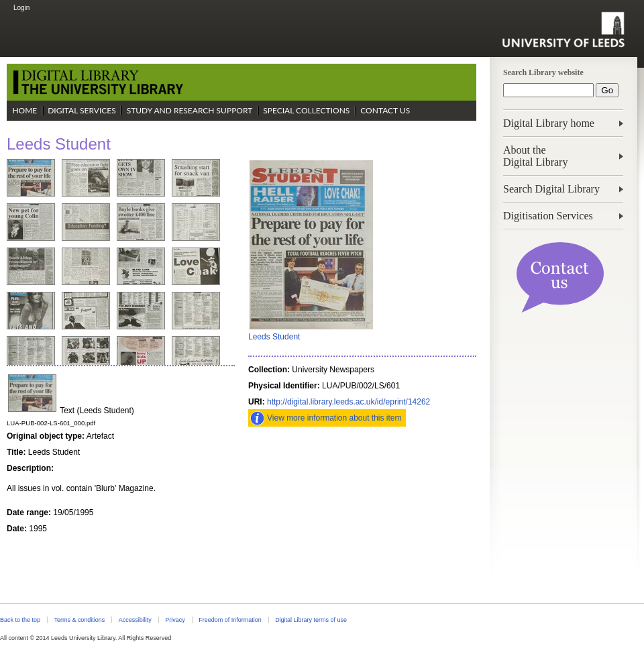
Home (24, 110)
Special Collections (306, 110)
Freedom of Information (230, 620)
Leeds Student (274, 337)
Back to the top (20, 620)
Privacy (175, 620)
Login (21, 8)
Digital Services (82, 110)
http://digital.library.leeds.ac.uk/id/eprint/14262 (348, 402)
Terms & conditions (79, 620)
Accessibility (135, 620)
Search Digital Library (551, 189)
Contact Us (385, 110)
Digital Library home (549, 123)
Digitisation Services (548, 216)
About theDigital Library (535, 156)
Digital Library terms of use (311, 620)
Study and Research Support (190, 110)
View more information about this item (334, 418)
